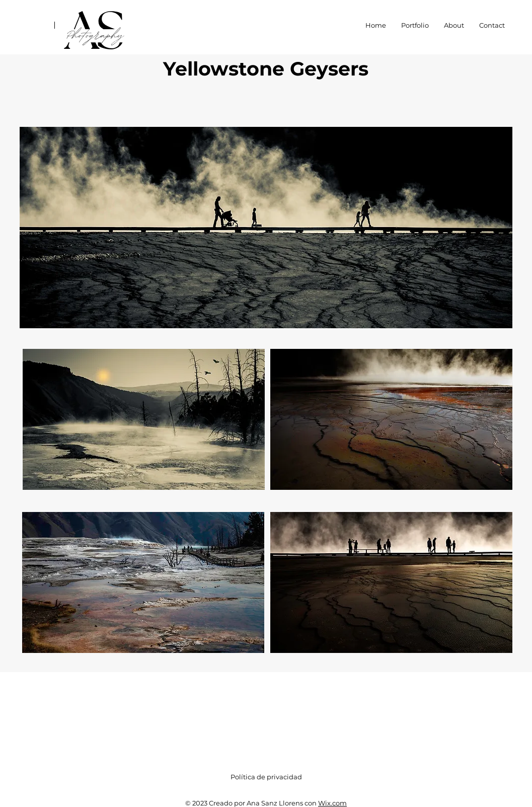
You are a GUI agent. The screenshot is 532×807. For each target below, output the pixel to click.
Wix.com (332, 803)
